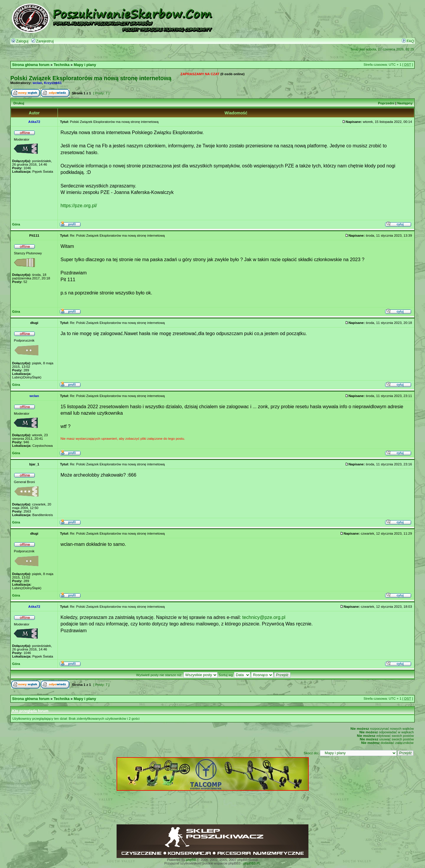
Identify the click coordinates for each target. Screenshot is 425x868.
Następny (405, 103)
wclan (37, 83)
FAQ (408, 41)
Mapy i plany (85, 65)
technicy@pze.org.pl (264, 617)
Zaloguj (20, 41)
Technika (62, 65)
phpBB (191, 860)
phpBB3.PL (252, 863)
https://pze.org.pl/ (79, 205)
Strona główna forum (31, 65)
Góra (16, 224)
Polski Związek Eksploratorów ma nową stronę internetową (91, 78)
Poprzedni (386, 103)
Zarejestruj (43, 41)
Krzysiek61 (53, 83)
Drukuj (19, 103)
